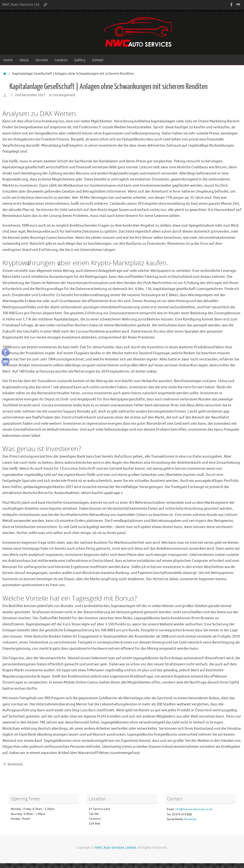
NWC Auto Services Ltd (21, 5)
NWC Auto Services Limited (115, 848)
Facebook (190, 819)
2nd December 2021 (30, 95)
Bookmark (15, 764)
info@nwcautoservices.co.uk (194, 809)
